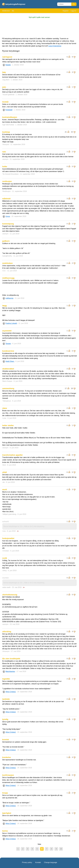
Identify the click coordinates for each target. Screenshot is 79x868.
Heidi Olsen (10, 361)
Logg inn (73, 11)
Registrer (66, 11)
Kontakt (38, 862)
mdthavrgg (9, 298)
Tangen (8, 344)
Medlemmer (6, 11)
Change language (51, 862)
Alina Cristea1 (11, 692)
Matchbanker (10, 671)
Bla (13, 11)
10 (61, 849)
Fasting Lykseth (11, 323)
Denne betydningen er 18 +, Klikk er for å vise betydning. (24, 526)
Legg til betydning (55, 46)
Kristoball (9, 110)
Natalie (8, 65)
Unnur (8, 216)
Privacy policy (27, 862)
